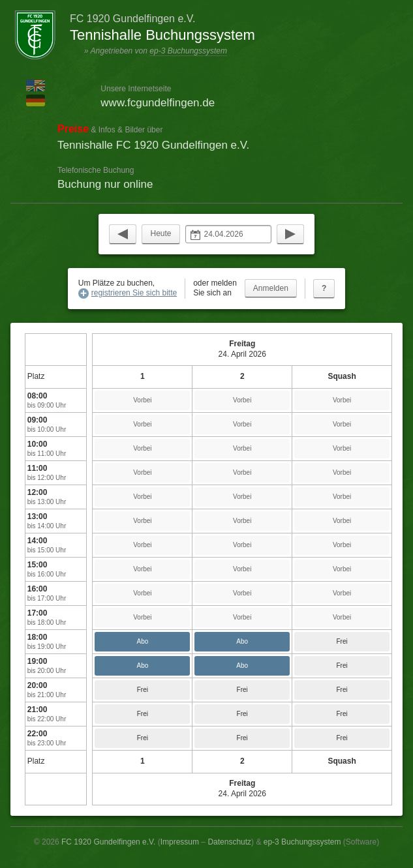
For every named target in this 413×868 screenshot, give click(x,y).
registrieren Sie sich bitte (134, 293)
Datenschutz (229, 842)
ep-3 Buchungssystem (188, 51)
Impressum (180, 842)
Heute (161, 233)
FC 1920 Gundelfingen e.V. (108, 842)
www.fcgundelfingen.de (158, 103)
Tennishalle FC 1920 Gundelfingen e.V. (153, 145)
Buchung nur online (105, 184)
